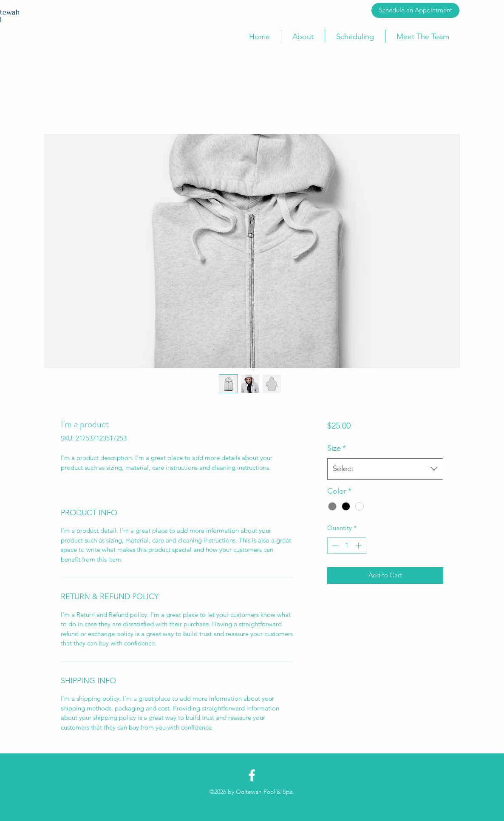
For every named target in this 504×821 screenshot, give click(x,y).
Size (337, 448)
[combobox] (385, 469)
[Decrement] (334, 546)
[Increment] (359, 546)
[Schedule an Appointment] (415, 10)
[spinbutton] (347, 546)
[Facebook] (252, 775)
